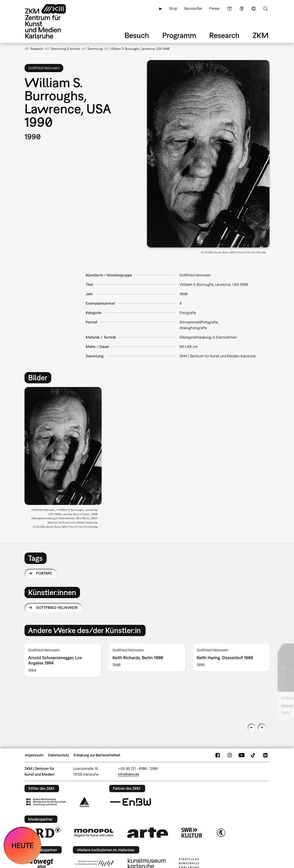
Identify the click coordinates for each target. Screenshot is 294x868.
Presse (214, 8)
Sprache (254, 9)
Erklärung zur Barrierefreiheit (97, 755)
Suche (265, 9)
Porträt (44, 573)
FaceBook (218, 755)
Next (262, 727)
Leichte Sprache (230, 9)
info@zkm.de (129, 774)
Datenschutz (58, 755)
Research (224, 35)
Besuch (137, 35)
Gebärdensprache (242, 9)
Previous (252, 727)
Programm (179, 35)
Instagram (230, 755)
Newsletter (193, 8)
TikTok (254, 755)
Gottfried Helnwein (57, 608)
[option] (65, 459)
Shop (173, 8)
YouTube (242, 755)
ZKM (261, 35)
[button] (208, 154)
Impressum (34, 755)
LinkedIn (265, 755)
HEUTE (23, 845)
